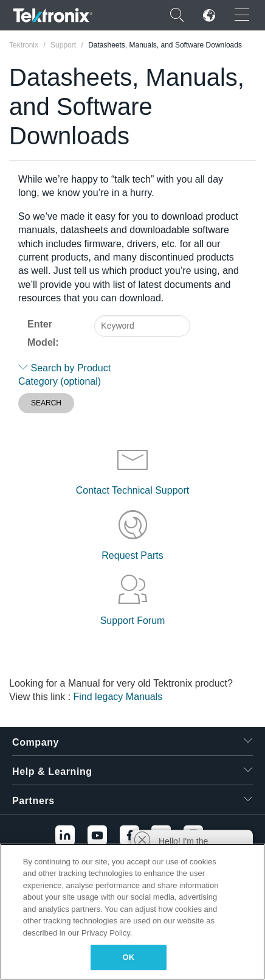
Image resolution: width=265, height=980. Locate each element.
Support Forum (133, 621)
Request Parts (132, 555)
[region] (132, 912)
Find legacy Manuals (118, 697)
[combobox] (142, 326)
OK (129, 957)
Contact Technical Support (132, 490)
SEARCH (46, 403)
